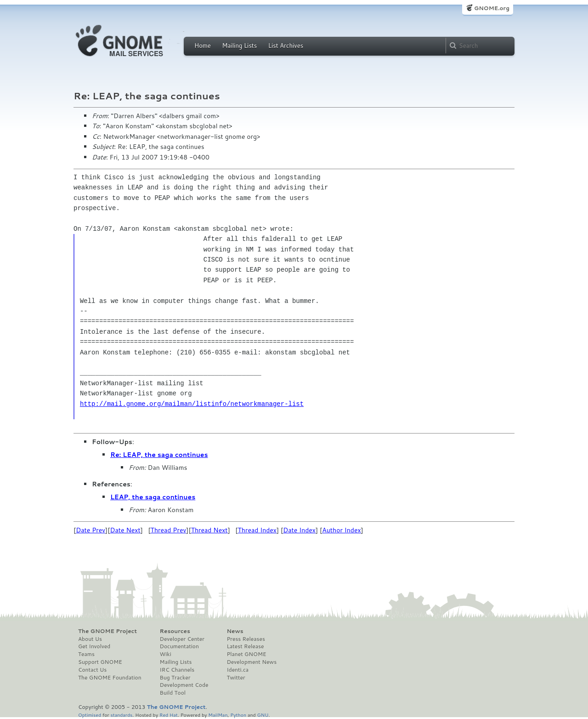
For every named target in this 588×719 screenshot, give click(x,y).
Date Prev (90, 530)
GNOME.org (492, 8)
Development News (252, 662)
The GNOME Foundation (110, 678)
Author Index (341, 530)
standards (121, 715)
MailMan (218, 715)
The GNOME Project (107, 631)
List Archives (286, 46)
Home (203, 46)
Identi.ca (237, 670)
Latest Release (245, 646)
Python (238, 715)
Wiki (166, 654)
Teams (86, 654)
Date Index (299, 530)
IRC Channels (177, 670)
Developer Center (182, 639)
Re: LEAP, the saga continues (159, 455)
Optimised (90, 715)
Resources (175, 631)
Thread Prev (169, 530)
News (235, 631)
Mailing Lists (239, 46)
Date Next (125, 530)
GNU (263, 715)
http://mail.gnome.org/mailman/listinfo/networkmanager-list (192, 404)
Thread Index (257, 530)
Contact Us (92, 670)
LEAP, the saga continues (153, 497)
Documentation (179, 646)
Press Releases (246, 639)
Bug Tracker (175, 678)
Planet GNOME (246, 654)
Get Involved (94, 646)
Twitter (236, 678)
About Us (90, 639)
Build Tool (173, 693)
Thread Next (209, 530)
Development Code (184, 685)
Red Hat (169, 715)
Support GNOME (100, 662)
